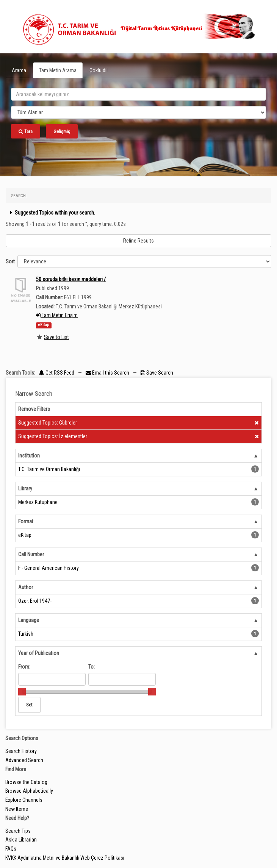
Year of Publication (39, 653)
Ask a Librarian (21, 840)
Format (26, 521)
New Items (17, 809)
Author (26, 587)
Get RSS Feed (57, 373)
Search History (21, 751)
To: (92, 667)
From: (24, 667)
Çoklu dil (99, 70)
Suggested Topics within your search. (52, 213)
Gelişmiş (62, 131)
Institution (29, 456)
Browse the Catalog (26, 782)
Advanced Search (24, 760)
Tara (26, 131)
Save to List (56, 337)
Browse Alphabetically (29, 791)
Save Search (157, 373)
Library (25, 488)
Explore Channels (24, 800)
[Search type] (138, 112)
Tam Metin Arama (58, 70)
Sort (10, 261)
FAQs (11, 849)
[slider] (22, 692)
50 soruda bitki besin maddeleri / (71, 279)
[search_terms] (138, 94)
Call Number (31, 554)
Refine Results (138, 241)
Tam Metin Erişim (57, 315)
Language (29, 620)
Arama (19, 70)
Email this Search (108, 373)
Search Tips (18, 831)
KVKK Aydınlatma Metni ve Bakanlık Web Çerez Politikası (65, 858)
